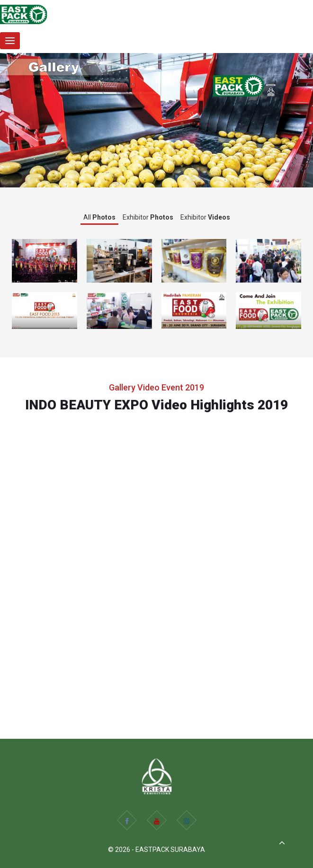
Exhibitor (148, 217)
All (99, 217)
